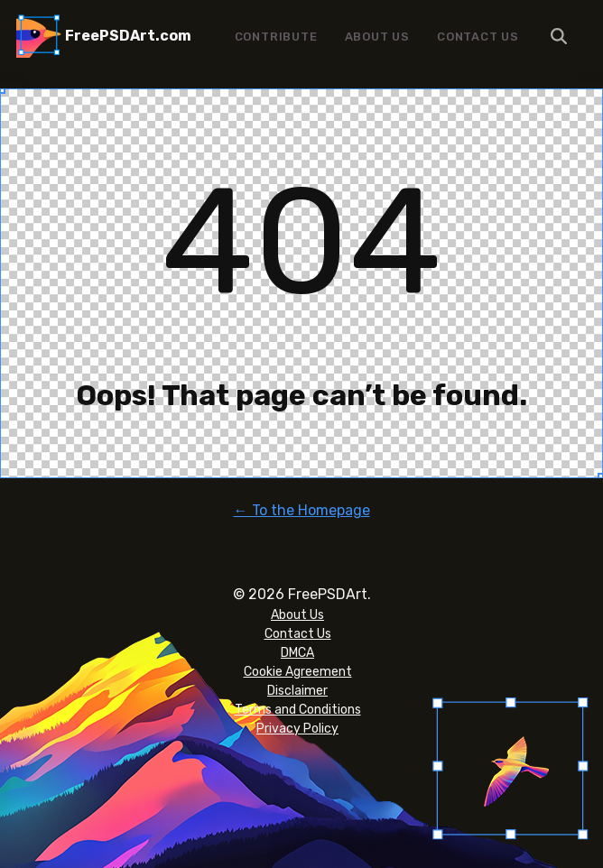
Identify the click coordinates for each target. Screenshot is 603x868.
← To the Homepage (302, 510)
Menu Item (560, 36)
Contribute (276, 37)
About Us (377, 37)
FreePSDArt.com (128, 36)
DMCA (297, 653)
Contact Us (478, 37)
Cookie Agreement (298, 672)
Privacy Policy (297, 729)
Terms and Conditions (298, 710)
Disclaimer (297, 691)
